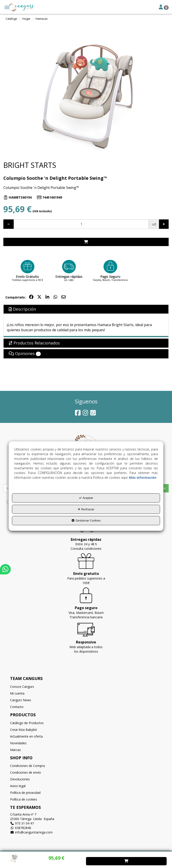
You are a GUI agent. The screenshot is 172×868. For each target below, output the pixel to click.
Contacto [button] (17, 707)
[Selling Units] (81, 224)
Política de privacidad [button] (25, 793)
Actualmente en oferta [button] (26, 736)
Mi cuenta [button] (17, 693)
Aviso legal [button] (18, 786)
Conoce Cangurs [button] (22, 687)
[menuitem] (86, 687)
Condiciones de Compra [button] (27, 766)
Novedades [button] (18, 743)
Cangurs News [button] (21, 700)
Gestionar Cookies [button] (86, 521)
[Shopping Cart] (86, 242)
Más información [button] (143, 478)
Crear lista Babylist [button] (24, 730)
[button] (18, 7)
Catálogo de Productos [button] (27, 723)
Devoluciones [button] (20, 779)
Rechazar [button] (86, 509)
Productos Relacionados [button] (34, 343)
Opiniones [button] (25, 353)
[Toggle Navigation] (164, 7)
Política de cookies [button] (24, 799)
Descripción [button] (22, 309)
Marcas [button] (15, 750)
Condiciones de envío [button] (26, 772)
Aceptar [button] (86, 498)
